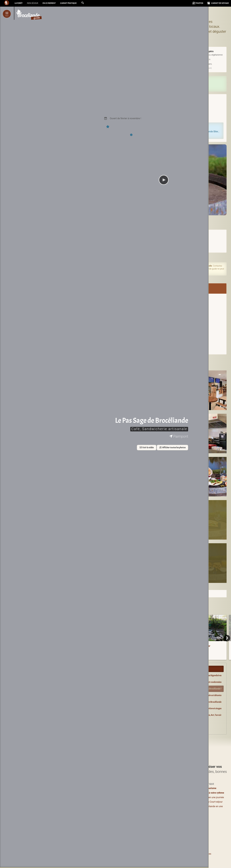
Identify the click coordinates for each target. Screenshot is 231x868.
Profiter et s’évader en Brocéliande (121, 669)
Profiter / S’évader (109, 788)
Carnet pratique (74, 4)
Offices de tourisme (206, 788)
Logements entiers (142, 797)
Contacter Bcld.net (148, 854)
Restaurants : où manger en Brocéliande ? (203, 689)
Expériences (170, 788)
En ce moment (53, 4)
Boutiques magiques (110, 827)
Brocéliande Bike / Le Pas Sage (164, 297)
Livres (167, 822)
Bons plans (169, 797)
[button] (90, 3)
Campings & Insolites (143, 806)
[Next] (227, 638)
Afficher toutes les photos (76, 448)
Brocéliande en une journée (210, 797)
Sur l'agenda (110, 257)
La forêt (19, 4)
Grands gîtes (138, 802)
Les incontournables (110, 834)
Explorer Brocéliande (115, 728)
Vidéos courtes (172, 817)
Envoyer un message (164, 320)
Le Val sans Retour (200, 646)
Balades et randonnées (211, 682)
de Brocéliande (112, 838)
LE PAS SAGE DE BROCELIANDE (164, 220)
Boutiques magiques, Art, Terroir (206, 715)
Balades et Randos (110, 802)
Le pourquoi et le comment (174, 854)
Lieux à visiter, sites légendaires (207, 675)
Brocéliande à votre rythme (210, 793)
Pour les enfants (172, 802)
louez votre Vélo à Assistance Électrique (173, 132)
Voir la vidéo (50, 448)
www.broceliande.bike (164, 311)
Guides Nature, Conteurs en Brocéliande (203, 702)
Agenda (168, 808)
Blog (166, 812)
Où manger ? (106, 797)
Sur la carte (179, 346)
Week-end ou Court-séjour (209, 802)
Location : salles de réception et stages (204, 708)
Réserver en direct (164, 82)
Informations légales (200, 854)
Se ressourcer (171, 793)
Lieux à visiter (107, 793)
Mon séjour (34, 4)
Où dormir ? (138, 788)
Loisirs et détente (214, 695)
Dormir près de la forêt (116, 722)
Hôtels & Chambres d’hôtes (146, 793)
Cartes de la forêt (156, 649)
